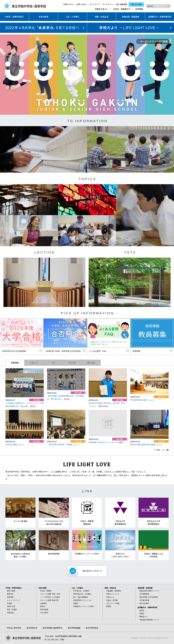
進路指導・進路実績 (130, 17)
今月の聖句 (44, 613)
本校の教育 (43, 17)
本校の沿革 (11, 606)
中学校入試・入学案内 (81, 591)
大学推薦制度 (144, 594)
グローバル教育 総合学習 (49, 600)
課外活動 (91, 363)
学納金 (76, 603)
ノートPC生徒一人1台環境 (50, 597)
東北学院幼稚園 (74, 628)
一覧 (165, 450)
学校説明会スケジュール (82, 600)
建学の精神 (11, 591)
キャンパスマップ (14, 600)
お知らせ (34, 363)
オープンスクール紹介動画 (154, 41)
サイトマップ (94, 4)
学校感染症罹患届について (149, 620)
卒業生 (142, 613)
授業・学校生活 (102, 17)
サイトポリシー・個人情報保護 (115, 4)
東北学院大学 (32, 628)
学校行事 (72, 363)
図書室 (109, 606)
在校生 (142, 610)
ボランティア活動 (113, 603)
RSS (157, 450)
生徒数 (10, 603)
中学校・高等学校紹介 (14, 17)
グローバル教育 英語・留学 (50, 594)
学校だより (110, 597)
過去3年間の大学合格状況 (149, 597)
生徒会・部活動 (112, 600)
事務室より (143, 617)
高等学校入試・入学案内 (82, 594)
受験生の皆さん (102, 9)
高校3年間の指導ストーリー (150, 591)
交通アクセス (68, 4)
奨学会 (43, 606)
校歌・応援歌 (12, 610)
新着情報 (15, 363)
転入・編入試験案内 (80, 597)
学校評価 (10, 613)
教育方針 (10, 594)
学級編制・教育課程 (114, 591)
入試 (53, 363)
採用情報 (139, 9)
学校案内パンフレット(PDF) (83, 606)
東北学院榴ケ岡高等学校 (53, 628)
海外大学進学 (144, 603)
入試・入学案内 (72, 17)
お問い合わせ (81, 4)
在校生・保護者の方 (122, 9)
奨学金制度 (44, 610)
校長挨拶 (10, 597)
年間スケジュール (113, 594)
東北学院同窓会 (92, 628)
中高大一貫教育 (46, 591)
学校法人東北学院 (14, 628)
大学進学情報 (144, 600)
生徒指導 (43, 603)
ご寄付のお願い (136, 4)
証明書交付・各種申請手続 (160, 17)
